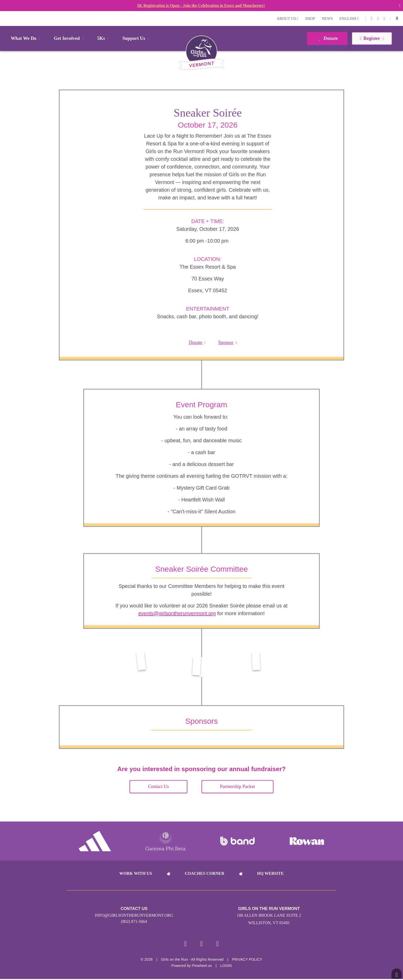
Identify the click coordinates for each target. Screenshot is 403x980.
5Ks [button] (104, 38)
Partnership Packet (237, 787)
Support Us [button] (136, 38)
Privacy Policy (247, 960)
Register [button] (372, 38)
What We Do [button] (26, 38)
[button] (397, 19)
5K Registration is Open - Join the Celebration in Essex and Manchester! (201, 6)
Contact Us (159, 787)
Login (5, 18)
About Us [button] (288, 19)
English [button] (349, 19)
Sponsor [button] (228, 342)
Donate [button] (197, 342)
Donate (327, 38)
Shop (310, 19)
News (327, 19)
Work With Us (136, 873)
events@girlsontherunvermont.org (177, 613)
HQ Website (270, 873)
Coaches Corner (205, 873)
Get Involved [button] (70, 38)
